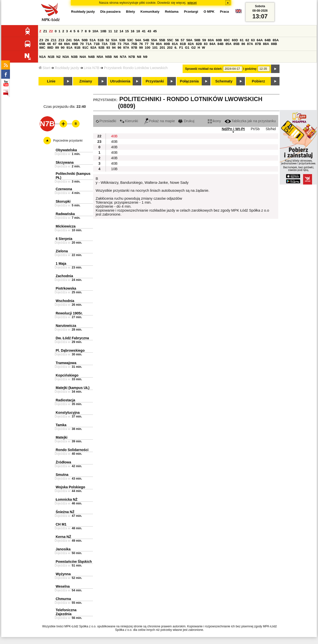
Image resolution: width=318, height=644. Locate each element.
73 (119, 44)
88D (50, 48)
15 (127, 31)
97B (134, 48)
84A (212, 44)
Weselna (63, 586)
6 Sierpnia (64, 239)
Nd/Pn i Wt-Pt (233, 129)
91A (69, 48)
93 (108, 48)
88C (42, 48)
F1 (181, 48)
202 (170, 48)
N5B (108, 57)
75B (134, 44)
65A (276, 40)
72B (113, 44)
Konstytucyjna (68, 413)
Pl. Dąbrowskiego (70, 350)
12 (116, 31)
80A (159, 44)
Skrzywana (65, 162)
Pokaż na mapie (159, 121)
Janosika (63, 549)
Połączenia (189, 81)
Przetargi (191, 12)
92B (101, 48)
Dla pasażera (111, 12)
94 (114, 48)
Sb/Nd (271, 129)
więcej (192, 3)
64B (268, 40)
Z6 (47, 40)
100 (148, 48)
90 (63, 48)
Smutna (62, 475)
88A (266, 44)
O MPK (209, 12)
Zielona (62, 251)
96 (119, 48)
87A (250, 44)
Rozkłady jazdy (67, 68)
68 (60, 44)
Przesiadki (106, 121)
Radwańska (65, 214)
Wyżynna (63, 574)
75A (126, 44)
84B (220, 44)
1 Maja (61, 264)
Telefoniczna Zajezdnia (66, 612)
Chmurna (63, 599)
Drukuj (186, 121)
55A (154, 40)
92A (93, 48)
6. (176, 48)
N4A (83, 57)
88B (274, 44)
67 (55, 44)
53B (122, 40)
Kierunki (129, 121)
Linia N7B (92, 68)
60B (219, 40)
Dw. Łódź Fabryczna (72, 338)
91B (78, 48)
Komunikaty (150, 12)
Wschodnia (65, 301)
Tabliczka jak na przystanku (250, 121)
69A (67, 44)
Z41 (69, 40)
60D (235, 40)
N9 (145, 57)
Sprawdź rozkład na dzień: (204, 69)
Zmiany (86, 81)
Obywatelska (66, 150)
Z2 (51, 31)
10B (103, 31)
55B (162, 40)
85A (228, 44)
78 (152, 44)
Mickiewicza (66, 226)
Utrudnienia (120, 81)
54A (138, 40)
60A (211, 40)
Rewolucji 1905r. (69, 313)
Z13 (61, 40)
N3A (66, 57)
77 (147, 44)
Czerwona (64, 189)
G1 (187, 48)
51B (101, 40)
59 (204, 40)
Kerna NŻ (63, 537)
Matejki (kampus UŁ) (73, 388)
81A (175, 44)
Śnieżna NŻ (65, 512)
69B (75, 44)
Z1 (45, 31)
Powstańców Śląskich (74, 562)
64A (260, 40)
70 (82, 44)
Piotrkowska (66, 288)
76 (141, 44)
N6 (116, 57)
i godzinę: (250, 69)
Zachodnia (64, 276)
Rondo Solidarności (72, 450)
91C (85, 48)
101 (155, 48)
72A (105, 44)
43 (149, 31)
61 (242, 40)
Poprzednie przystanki (68, 141)
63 (253, 40)
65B (42, 44)
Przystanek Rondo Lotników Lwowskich (136, 68)
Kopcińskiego (67, 375)
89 (57, 48)
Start (44, 68)
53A (114, 40)
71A (89, 44)
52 (107, 40)
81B (183, 44)
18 (138, 31)
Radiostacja (65, 400)
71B (97, 44)
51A (93, 40)
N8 (139, 57)
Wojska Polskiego (70, 487)
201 (162, 48)
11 (110, 31)
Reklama (172, 12)
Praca (224, 12)
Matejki (61, 437)
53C (130, 40)
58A (189, 40)
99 (141, 48)
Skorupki (63, 201)
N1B (51, 57)
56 (177, 40)
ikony (214, 121)
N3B (74, 57)
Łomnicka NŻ (67, 499)
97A (126, 48)
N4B (92, 57)
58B (197, 40)
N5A (100, 57)
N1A (43, 57)
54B (146, 40)
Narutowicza (66, 326)
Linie (51, 81)
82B (199, 44)
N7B (132, 57)
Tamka (61, 425)
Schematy (224, 81)
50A (77, 40)
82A (191, 44)
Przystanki (155, 81)
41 (144, 31)
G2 (194, 48)
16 (133, 31)
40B (114, 136)
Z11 (54, 40)
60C (227, 40)
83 (206, 44)
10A (95, 31)
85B (237, 44)
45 (155, 31)
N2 (59, 57)
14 (121, 31)
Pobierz (258, 81)
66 (49, 44)
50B (85, 40)
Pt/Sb (255, 129)
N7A (123, 57)
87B (258, 44)
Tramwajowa (66, 363)
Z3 (41, 40)
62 (247, 40)
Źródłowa (63, 462)
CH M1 (61, 524)
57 (182, 40)
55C (170, 40)
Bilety (130, 12)
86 (243, 44)
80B (167, 44)
